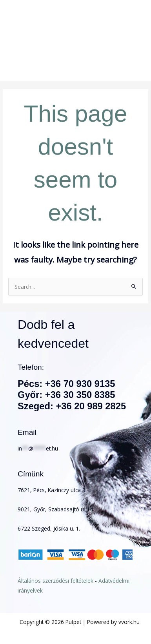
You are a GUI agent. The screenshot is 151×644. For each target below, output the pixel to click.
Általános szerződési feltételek (55, 581)
